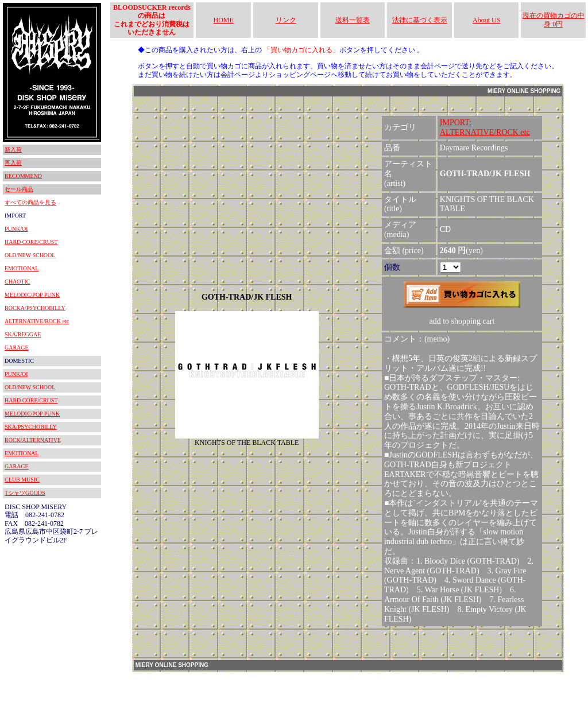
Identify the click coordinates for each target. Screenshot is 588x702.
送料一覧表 (353, 20)
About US (486, 20)
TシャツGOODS (25, 493)
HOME (224, 20)
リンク (286, 20)
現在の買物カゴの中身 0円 (554, 20)
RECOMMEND (23, 176)
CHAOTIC (17, 282)
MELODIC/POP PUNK (32, 295)
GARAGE (17, 348)
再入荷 (13, 163)
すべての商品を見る (30, 202)
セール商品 (19, 189)
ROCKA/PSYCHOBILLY (35, 308)
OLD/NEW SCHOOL (30, 255)
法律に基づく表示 (420, 20)
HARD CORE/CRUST (31, 242)
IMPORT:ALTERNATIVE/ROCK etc (485, 127)
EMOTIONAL (22, 268)
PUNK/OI (16, 229)
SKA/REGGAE (23, 334)
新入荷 (13, 150)
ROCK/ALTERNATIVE (33, 440)
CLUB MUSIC (22, 480)
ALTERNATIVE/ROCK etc (37, 321)
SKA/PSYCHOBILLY (31, 427)
